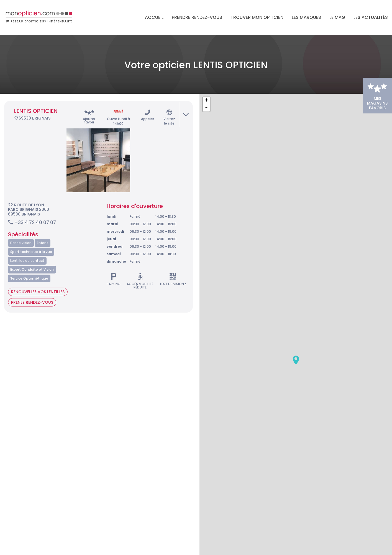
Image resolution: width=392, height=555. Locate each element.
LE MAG (337, 17)
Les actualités (371, 17)
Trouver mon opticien (257, 17)
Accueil (154, 17)
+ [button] (206, 92)
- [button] (206, 99)
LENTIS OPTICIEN (36, 102)
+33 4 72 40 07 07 (35, 213)
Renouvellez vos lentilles (38, 283)
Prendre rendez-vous (197, 17)
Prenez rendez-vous (32, 293)
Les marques (306, 17)
